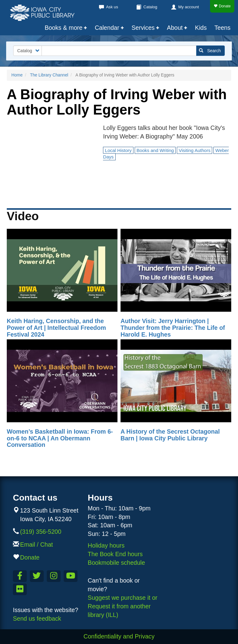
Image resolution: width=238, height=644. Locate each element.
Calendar (107, 28)
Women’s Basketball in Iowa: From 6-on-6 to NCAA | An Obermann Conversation (60, 438)
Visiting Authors (194, 150)
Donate (222, 6)
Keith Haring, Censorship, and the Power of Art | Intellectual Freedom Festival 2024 (56, 328)
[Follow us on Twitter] (37, 576)
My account (189, 7)
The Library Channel (49, 75)
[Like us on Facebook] (20, 576)
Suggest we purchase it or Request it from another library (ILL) (123, 606)
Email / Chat (36, 544)
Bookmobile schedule (116, 563)
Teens (222, 28)
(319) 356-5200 (41, 532)
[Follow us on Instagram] (54, 576)
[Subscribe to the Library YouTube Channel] (71, 576)
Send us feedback (37, 619)
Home (17, 75)
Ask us (112, 7)
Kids (201, 28)
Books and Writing (155, 150)
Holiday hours (106, 545)
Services (143, 28)
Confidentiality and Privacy (119, 636)
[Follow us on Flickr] (20, 589)
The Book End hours (115, 554)
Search (210, 51)
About (175, 28)
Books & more (63, 28)
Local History (118, 150)
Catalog (150, 7)
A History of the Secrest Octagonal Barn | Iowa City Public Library (170, 435)
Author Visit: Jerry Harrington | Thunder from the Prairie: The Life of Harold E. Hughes (173, 328)
